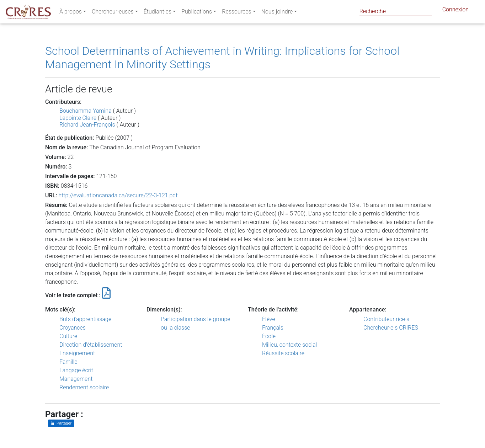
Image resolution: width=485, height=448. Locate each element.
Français (273, 328)
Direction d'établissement (91, 345)
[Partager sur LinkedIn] (61, 423)
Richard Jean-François (87, 125)
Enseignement (77, 353)
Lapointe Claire (78, 118)
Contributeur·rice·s (386, 319)
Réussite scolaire (283, 353)
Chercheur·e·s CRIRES (391, 328)
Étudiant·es (158, 13)
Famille (68, 362)
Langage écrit (76, 370)
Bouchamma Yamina (86, 111)
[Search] (396, 11)
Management (76, 379)
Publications (197, 13)
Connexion (455, 11)
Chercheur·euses (113, 13)
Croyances (73, 328)
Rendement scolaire (84, 387)
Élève (269, 319)
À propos (71, 13)
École (269, 336)
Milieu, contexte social (289, 345)
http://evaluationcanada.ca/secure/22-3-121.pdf (118, 195)
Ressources (236, 13)
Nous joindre (277, 13)
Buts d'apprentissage (85, 319)
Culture (68, 336)
